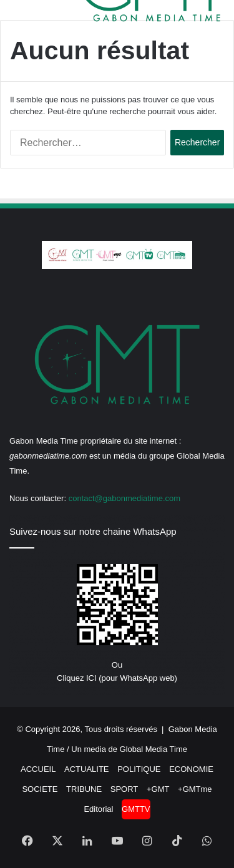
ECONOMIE (191, 769)
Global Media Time (154, 749)
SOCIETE (40, 789)
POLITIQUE (139, 769)
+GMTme (195, 789)
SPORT (124, 789)
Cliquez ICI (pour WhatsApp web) (117, 678)
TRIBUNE (84, 789)
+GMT (158, 789)
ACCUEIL (38, 769)
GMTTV (136, 809)
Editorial (98, 809)
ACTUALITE (87, 769)
